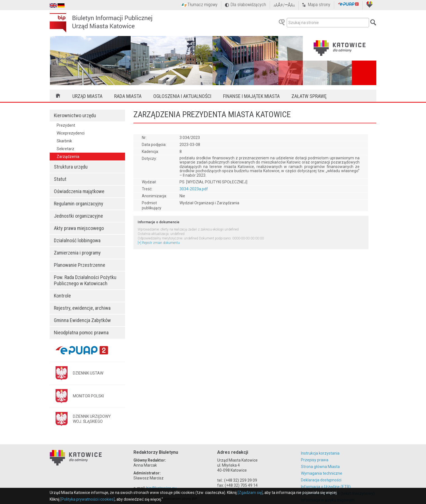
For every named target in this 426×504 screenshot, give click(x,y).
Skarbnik (64, 141)
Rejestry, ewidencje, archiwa (82, 308)
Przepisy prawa (315, 460)
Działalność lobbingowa (77, 240)
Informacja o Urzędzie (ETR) (326, 487)
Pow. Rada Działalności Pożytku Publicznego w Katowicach (85, 280)
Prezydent (66, 125)
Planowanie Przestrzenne (80, 265)
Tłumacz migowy (202, 5)
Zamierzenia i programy (77, 253)
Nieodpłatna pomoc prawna (81, 333)
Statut (60, 179)
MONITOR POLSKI (88, 396)
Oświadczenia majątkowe (79, 191)
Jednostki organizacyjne (78, 216)
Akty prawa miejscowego (79, 228)
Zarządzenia (68, 157)
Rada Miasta (128, 96)
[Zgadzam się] (250, 493)
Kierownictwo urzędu (75, 115)
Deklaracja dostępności (321, 480)
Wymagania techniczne (322, 473)
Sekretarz (65, 149)
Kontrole (62, 296)
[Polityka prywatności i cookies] (88, 499)
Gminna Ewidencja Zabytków (82, 320)
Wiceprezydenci (71, 133)
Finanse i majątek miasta (251, 96)
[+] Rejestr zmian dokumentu (159, 243)
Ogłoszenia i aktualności (182, 96)
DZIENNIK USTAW (88, 373)
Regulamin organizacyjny (79, 204)
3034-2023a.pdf (194, 189)
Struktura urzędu (71, 167)
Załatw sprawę (309, 96)
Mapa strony (319, 5)
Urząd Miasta (87, 96)
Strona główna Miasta (320, 467)
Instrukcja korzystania (320, 453)
